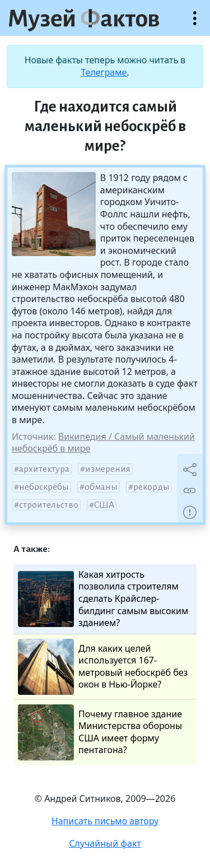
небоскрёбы (44, 487)
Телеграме (104, 72)
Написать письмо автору (105, 821)
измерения (108, 469)
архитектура (44, 469)
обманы (101, 487)
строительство (49, 505)
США (104, 505)
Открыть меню (195, 24)
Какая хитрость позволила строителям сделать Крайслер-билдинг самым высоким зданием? (103, 599)
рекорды (151, 487)
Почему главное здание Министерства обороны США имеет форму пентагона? (100, 732)
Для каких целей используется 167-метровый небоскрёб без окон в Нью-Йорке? (103, 667)
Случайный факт (105, 843)
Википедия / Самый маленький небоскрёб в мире (103, 443)
